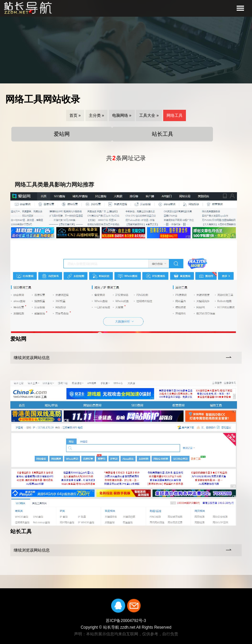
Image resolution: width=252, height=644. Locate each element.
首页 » (75, 115)
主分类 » (96, 115)
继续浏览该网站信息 (32, 358)
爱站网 (62, 134)
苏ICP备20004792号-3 (126, 621)
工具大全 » (149, 115)
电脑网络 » (122, 115)
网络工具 (175, 115)
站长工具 (163, 134)
